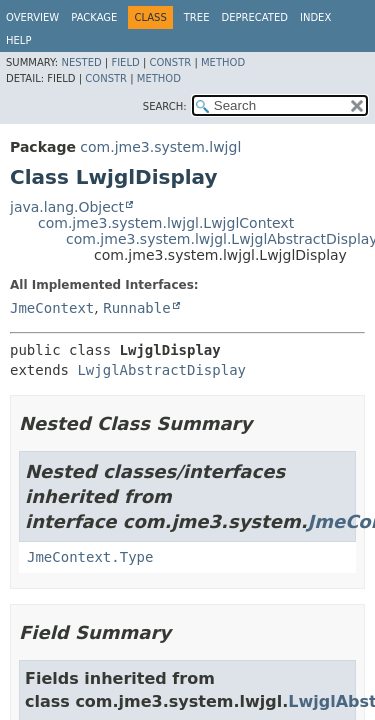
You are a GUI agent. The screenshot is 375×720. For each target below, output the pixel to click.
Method (223, 62)
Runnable (136, 308)
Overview (32, 17)
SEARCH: (165, 106)
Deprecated (254, 17)
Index (315, 17)
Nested (81, 62)
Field (125, 62)
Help (18, 40)
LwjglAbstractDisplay (161, 370)
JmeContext (52, 308)
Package (94, 17)
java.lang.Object (67, 207)
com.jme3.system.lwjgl (160, 147)
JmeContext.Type (90, 557)
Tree (197, 17)
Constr (170, 62)
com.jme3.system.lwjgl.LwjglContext (166, 223)
